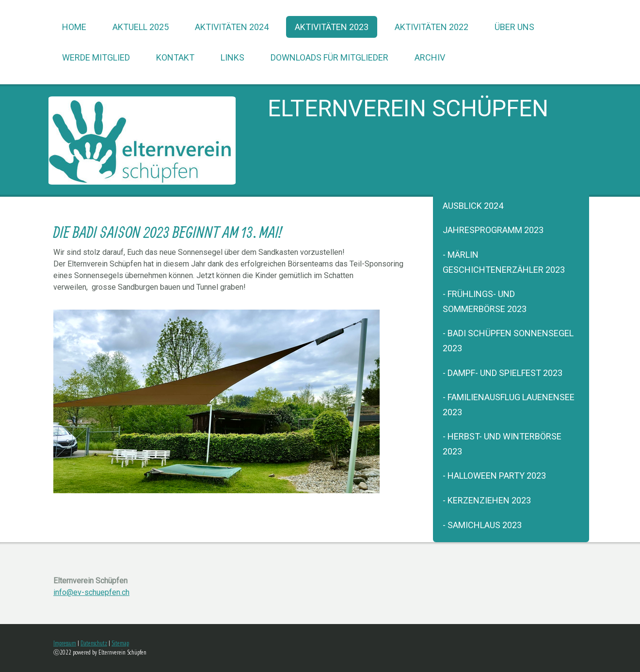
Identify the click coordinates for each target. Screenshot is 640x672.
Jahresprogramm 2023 (493, 230)
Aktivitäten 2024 (232, 27)
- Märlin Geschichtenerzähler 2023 (504, 262)
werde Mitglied (96, 57)
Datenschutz (94, 643)
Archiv (430, 57)
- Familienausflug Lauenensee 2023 (509, 405)
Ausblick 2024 (473, 206)
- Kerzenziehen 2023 (487, 500)
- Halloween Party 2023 (494, 476)
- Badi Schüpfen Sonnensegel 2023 (508, 341)
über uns (514, 27)
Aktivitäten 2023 (332, 27)
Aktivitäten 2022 (432, 27)
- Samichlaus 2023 (482, 525)
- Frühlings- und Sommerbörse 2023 (485, 301)
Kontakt (175, 57)
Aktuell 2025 (141, 27)
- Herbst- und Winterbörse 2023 (502, 444)
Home (74, 27)
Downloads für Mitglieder (329, 57)
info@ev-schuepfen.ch (91, 592)
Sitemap (120, 643)
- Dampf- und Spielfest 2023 (503, 373)
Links (232, 57)
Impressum (65, 643)
